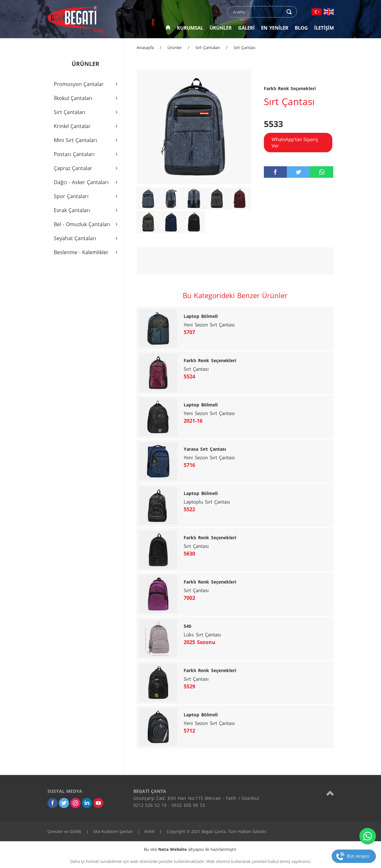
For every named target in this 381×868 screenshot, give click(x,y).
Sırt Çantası (244, 47)
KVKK (150, 831)
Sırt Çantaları (208, 47)
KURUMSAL (190, 28)
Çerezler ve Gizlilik (64, 831)
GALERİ (246, 28)
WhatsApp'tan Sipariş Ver (295, 142)
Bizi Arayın (358, 856)
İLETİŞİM (324, 28)
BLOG (301, 28)
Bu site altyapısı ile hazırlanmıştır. (190, 849)
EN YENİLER (275, 28)
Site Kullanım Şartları (113, 831)
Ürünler (175, 47)
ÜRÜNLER (221, 28)
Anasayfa (145, 47)
